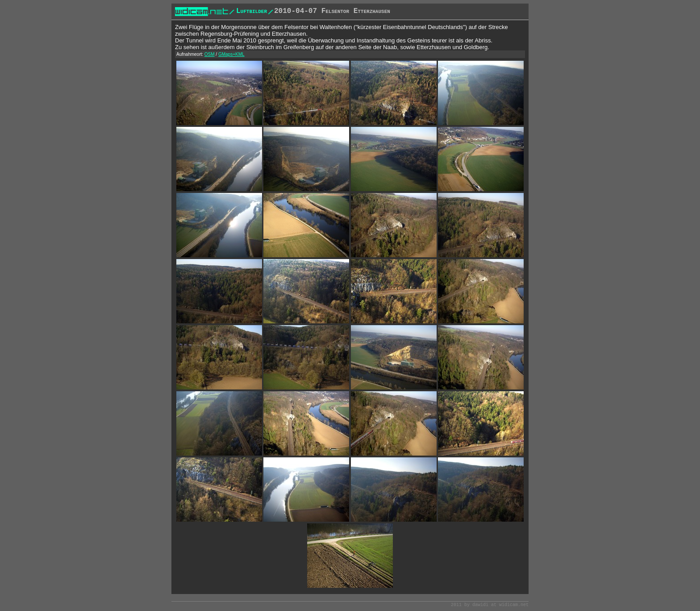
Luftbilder (252, 11)
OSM (210, 54)
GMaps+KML (231, 54)
